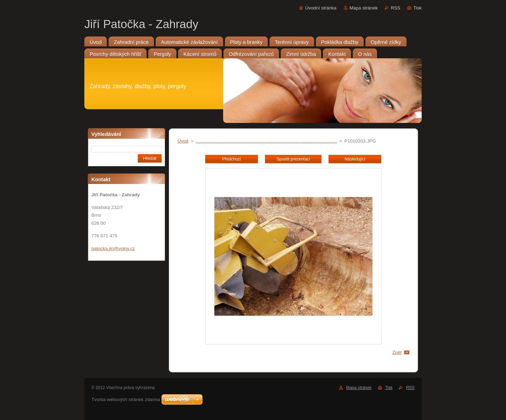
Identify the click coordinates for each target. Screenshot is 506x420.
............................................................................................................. (266, 141)
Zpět (397, 352)
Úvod (183, 141)
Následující (355, 159)
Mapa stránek (364, 8)
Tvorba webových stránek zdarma (126, 399)
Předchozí (232, 159)
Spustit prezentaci (293, 159)
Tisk (417, 8)
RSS (395, 8)
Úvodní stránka (321, 8)
